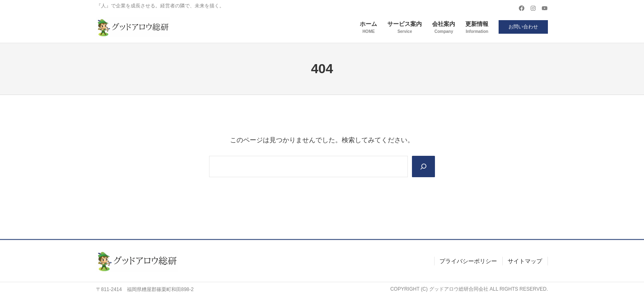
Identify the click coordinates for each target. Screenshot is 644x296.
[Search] (423, 166)
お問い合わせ (523, 27)
